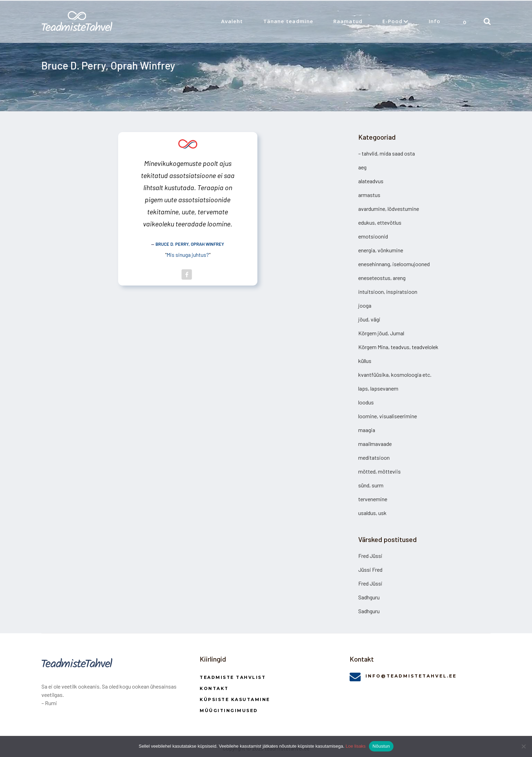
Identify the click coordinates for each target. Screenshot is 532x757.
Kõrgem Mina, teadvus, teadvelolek (398, 347)
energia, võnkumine (381, 250)
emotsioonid (373, 236)
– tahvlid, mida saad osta (387, 153)
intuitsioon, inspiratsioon (388, 292)
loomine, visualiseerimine (388, 416)
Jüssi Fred (370, 569)
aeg (362, 167)
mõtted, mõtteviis (379, 471)
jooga (365, 305)
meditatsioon (374, 457)
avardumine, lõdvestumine (389, 209)
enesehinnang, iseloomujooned (394, 264)
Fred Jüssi (370, 556)
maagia (367, 430)
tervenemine (373, 499)
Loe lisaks (356, 746)
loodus (366, 402)
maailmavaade (375, 444)
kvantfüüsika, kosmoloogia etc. (395, 375)
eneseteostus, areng (382, 278)
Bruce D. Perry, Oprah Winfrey (190, 244)
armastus (369, 195)
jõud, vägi (369, 319)
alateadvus (371, 181)
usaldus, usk (372, 513)
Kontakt (214, 688)
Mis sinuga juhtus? (188, 255)
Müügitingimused (229, 711)
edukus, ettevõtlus (380, 222)
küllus (365, 361)
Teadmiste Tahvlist (233, 677)
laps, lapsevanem (378, 388)
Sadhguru (369, 597)
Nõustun (381, 746)
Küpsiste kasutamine (235, 699)
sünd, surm (371, 485)
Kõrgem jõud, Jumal (381, 333)
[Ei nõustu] (523, 746)
